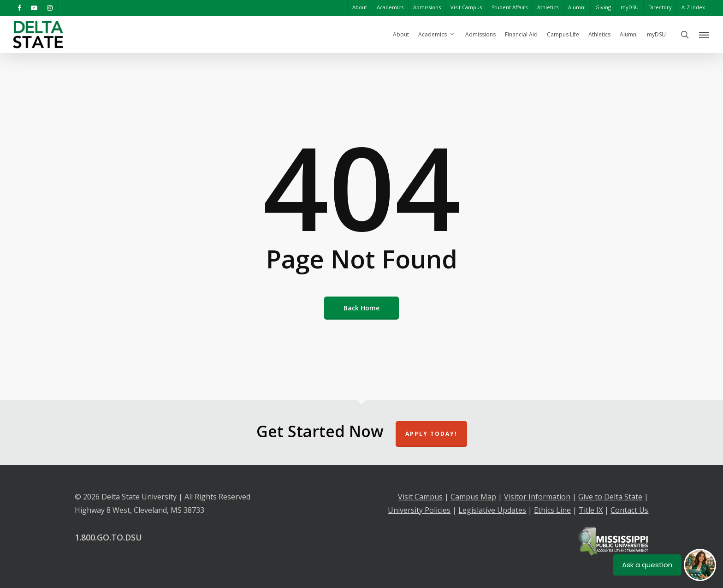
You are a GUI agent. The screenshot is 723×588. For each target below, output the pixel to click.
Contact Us (629, 510)
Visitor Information (537, 497)
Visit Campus (420, 497)
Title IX (591, 510)
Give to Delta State (610, 497)
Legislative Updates (492, 510)
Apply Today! (431, 434)
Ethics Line (552, 510)
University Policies (419, 510)
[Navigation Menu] (705, 35)
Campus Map (473, 497)
